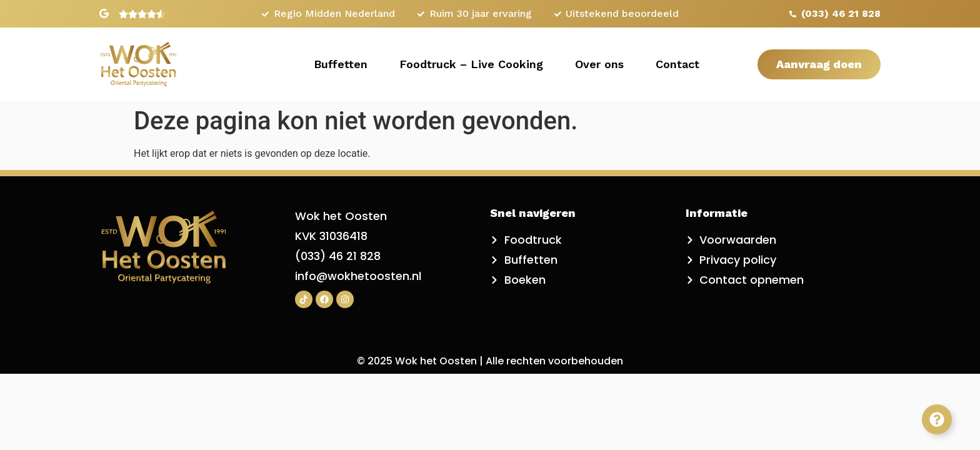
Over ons (599, 64)
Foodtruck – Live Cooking (471, 64)
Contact (677, 64)
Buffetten (341, 64)
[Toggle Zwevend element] (937, 419)
